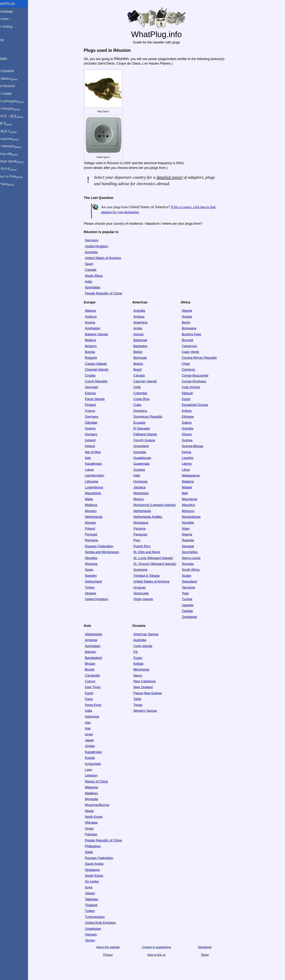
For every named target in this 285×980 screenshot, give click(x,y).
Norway (93, 523)
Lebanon (94, 775)
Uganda (190, 605)
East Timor (95, 687)
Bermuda (142, 358)
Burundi (190, 340)
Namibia (190, 523)
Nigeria (189, 534)
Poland (92, 529)
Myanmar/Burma (99, 805)
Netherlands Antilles (150, 517)
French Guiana (147, 440)
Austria (92, 322)
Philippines (95, 846)
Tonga (140, 705)
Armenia (93, 640)
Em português (15, 101)
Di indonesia (14, 146)
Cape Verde (193, 352)
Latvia (92, 470)
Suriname (143, 570)
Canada (93, 270)
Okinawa (94, 823)
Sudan (189, 576)
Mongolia (94, 799)
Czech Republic (99, 381)
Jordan (92, 746)
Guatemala (144, 464)
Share (207, 955)
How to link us (159, 955)
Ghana (189, 434)
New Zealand (145, 687)
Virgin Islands (146, 599)
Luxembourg (96, 487)
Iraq (90, 728)
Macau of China (99, 781)
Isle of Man (95, 452)
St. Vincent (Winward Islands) (157, 564)
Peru (139, 540)
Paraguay (143, 534)
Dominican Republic (150, 417)
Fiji (138, 652)
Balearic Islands (99, 334)
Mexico (141, 499)
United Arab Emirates (103, 923)
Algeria (189, 311)
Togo (188, 593)
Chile (140, 387)
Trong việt (12, 154)
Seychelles (192, 552)
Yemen (92, 940)
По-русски (13, 139)
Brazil (140, 370)
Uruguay (142, 588)
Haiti (139, 476)
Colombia (143, 393)
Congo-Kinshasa (196, 381)
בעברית (10, 184)
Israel (91, 734)
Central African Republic (202, 358)
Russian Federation (101, 546)
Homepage (10, 11)
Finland (93, 405)
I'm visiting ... (11, 27)
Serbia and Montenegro (104, 552)
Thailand (94, 905)
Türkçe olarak (15, 161)
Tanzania (191, 588)
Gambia (190, 428)
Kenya (189, 452)
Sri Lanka (94, 881)
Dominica (143, 411)
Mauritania (192, 499)
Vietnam (93, 935)
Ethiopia (190, 417)
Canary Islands (98, 364)
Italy (90, 458)
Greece (93, 428)
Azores (141, 334)
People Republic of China (106, 293)
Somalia (190, 564)
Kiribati (141, 664)
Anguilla (142, 311)
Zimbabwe (192, 617)
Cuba (140, 405)
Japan (92, 740)
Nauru (140, 676)
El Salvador (144, 428)
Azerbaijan (95, 287)
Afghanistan (96, 634)
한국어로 (12, 169)
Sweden (93, 576)
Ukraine (93, 593)
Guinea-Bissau (195, 446)
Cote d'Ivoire (193, 387)
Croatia (93, 376)
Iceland (93, 440)
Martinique (143, 493)
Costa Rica (144, 399)
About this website (110, 947)
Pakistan (94, 834)
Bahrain (93, 652)
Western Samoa (147, 711)
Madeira (190, 482)
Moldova (93, 505)
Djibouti (190, 393)
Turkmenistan (97, 917)
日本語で (12, 131)
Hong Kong (95, 705)
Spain (91, 264)
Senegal (190, 546)
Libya (188, 470)
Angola (189, 317)
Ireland (92, 446)
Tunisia (189, 599)
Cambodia (95, 676)
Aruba (140, 328)
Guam (140, 658)
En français (13, 109)
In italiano (12, 79)
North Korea (96, 817)
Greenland (143, 446)
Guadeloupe (145, 458)
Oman (92, 829)
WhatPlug (11, 4)
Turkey (92, 588)
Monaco (93, 511)
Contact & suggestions (159, 947)
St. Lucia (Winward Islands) (156, 558)
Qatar (91, 852)
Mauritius (191, 505)
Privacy (110, 955)
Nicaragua (143, 523)
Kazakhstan (96, 464)
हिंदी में (9, 124)
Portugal (93, 534)
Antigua (141, 317)
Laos (91, 770)
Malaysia (94, 787)
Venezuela (143, 593)
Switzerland (96, 582)
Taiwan (92, 893)
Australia (94, 252)
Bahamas (143, 340)
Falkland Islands (148, 434)
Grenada (142, 452)
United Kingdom (99, 246)
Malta (91, 499)
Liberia (189, 464)
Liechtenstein (97, 476)
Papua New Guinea (150, 693)
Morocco (191, 511)
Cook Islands (145, 646)
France (92, 411)
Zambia (190, 611)
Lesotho (190, 458)
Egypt (188, 399)
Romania (94, 540)
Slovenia (94, 564)
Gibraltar (94, 423)
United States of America (105, 258)
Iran (90, 723)
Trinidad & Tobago (149, 576)
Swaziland (192, 582)
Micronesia (144, 670)
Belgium (93, 346)
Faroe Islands (97, 399)
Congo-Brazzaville (198, 376)
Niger (188, 529)
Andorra (93, 317)
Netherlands (96, 517)
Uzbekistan (95, 929)
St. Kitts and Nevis (149, 552)
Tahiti (140, 699)
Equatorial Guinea (197, 405)
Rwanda (190, 540)
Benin (188, 322)
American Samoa (148, 634)
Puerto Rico (144, 546)
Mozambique (194, 517)
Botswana (191, 328)
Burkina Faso (194, 334)
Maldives (94, 793)
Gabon (189, 423)
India (91, 282)
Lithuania (94, 482)
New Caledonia (147, 681)
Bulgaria (93, 358)
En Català (9, 94)
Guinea (190, 440)
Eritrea (189, 411)
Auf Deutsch (11, 86)
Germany (94, 240)
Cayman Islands (147, 381)
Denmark (94, 387)
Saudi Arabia (97, 864)
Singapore (95, 870)
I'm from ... (10, 19)
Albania (93, 311)
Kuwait (92, 758)
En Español (10, 71)
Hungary (93, 434)
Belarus (93, 340)
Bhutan (92, 664)
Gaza (91, 699)
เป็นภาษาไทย (15, 177)
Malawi (189, 487)
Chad (188, 364)
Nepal (92, 811)
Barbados (143, 346)
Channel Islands (99, 370)
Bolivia (141, 364)
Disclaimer (207, 947)
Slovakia (93, 558)
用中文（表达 (15, 116)
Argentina (143, 322)
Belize (140, 352)
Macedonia (95, 493)
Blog (5, 40)
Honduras (143, 482)
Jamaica (142, 487)
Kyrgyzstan (95, 764)
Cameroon (192, 346)
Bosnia (92, 352)
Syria (91, 887)
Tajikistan (94, 899)
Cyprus (92, 681)
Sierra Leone (194, 558)
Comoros (191, 370)
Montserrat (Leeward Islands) (157, 505)
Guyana (142, 470)
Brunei (92, 670)
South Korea (96, 876)
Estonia (93, 393)
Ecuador (142, 423)
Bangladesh (96, 658)
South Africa (96, 276)
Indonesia (94, 717)
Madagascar (193, 476)
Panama (142, 529)
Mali (187, 493)
